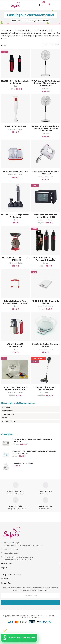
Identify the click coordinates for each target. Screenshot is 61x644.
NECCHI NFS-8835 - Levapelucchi (15, 345)
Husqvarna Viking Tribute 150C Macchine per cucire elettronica (32, 440)
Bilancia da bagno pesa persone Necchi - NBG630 (15, 302)
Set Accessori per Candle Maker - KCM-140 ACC (15, 388)
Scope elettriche (46, 392)
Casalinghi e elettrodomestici (18, 403)
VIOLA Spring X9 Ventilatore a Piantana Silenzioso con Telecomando (46, 83)
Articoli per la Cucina (15, 129)
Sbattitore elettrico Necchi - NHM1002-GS (46, 173)
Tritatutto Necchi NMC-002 (15, 172)
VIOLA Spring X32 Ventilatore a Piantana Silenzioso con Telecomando (46, 128)
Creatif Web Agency (33, 617)
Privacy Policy (6, 575)
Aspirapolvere (7, 411)
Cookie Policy (16, 575)
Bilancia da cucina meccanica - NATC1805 (15, 259)
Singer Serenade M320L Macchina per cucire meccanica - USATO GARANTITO (35, 452)
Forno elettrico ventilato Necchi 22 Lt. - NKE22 (46, 216)
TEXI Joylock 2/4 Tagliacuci (23, 463)
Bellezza (15, 86)
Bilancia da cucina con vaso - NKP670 (46, 345)
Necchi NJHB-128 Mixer (15, 126)
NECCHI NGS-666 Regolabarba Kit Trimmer (15, 82)
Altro (5, 38)
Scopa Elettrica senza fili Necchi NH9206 (46, 388)
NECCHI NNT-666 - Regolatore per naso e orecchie (46, 259)
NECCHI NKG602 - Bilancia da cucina (46, 302)
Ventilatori (46, 88)
